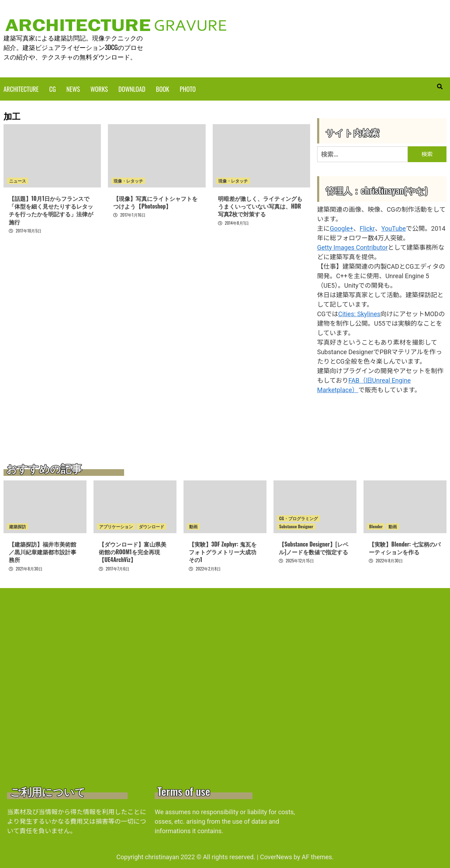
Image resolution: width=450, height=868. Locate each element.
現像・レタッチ (128, 180)
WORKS (99, 88)
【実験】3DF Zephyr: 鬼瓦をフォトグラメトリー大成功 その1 (223, 551)
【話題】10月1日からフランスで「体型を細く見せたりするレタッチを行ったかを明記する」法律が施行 (51, 209)
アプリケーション (116, 526)
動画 (193, 526)
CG (53, 88)
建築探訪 (18, 526)
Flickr (367, 228)
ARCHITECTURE (21, 88)
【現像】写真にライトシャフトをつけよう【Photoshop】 (155, 202)
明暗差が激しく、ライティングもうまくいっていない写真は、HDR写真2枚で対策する (260, 206)
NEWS (73, 88)
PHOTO (188, 88)
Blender (376, 526)
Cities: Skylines (359, 313)
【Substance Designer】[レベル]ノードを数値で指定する (314, 547)
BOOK (163, 88)
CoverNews (276, 856)
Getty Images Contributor (352, 247)
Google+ (342, 228)
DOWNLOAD (132, 88)
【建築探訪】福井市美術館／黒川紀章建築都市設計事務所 (43, 551)
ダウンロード (152, 526)
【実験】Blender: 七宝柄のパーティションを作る (405, 547)
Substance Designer (296, 526)
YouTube (393, 228)
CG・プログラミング (298, 518)
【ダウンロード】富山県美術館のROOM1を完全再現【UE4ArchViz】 (133, 551)
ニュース (18, 180)
